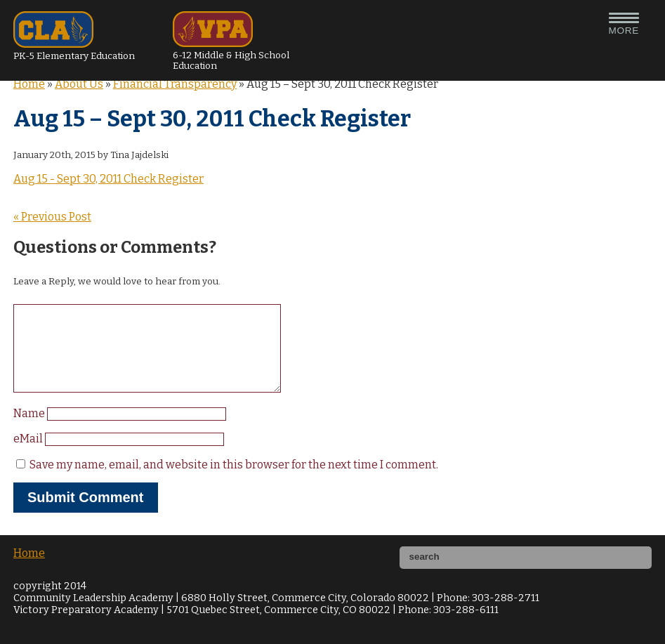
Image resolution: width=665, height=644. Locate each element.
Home (29, 84)
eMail (29, 455)
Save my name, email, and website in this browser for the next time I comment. (234, 481)
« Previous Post (52, 217)
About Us (79, 84)
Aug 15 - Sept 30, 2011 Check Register (108, 179)
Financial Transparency (175, 84)
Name (30, 430)
